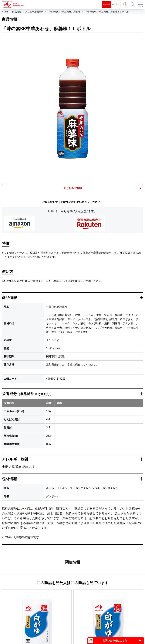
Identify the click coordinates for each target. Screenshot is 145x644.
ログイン (116, 4)
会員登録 (106, 4)
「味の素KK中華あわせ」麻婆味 (64, 12)
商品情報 (17, 12)
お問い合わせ (125, 5)
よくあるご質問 (72, 188)
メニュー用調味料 (35, 12)
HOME (5, 12)
